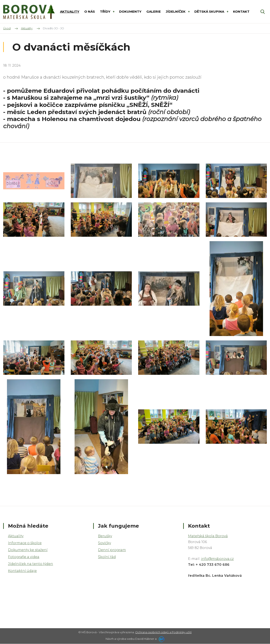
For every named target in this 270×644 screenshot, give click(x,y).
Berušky (105, 536)
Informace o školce (25, 543)
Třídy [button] (106, 11)
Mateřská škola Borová (208, 536)
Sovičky (104, 543)
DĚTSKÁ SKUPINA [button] (210, 11)
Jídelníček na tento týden (31, 564)
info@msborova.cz (217, 559)
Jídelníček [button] (176, 11)
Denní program (112, 550)
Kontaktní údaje (22, 571)
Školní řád (107, 557)
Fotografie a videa (24, 557)
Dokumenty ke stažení (28, 550)
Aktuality (16, 536)
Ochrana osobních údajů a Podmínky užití (163, 632)
